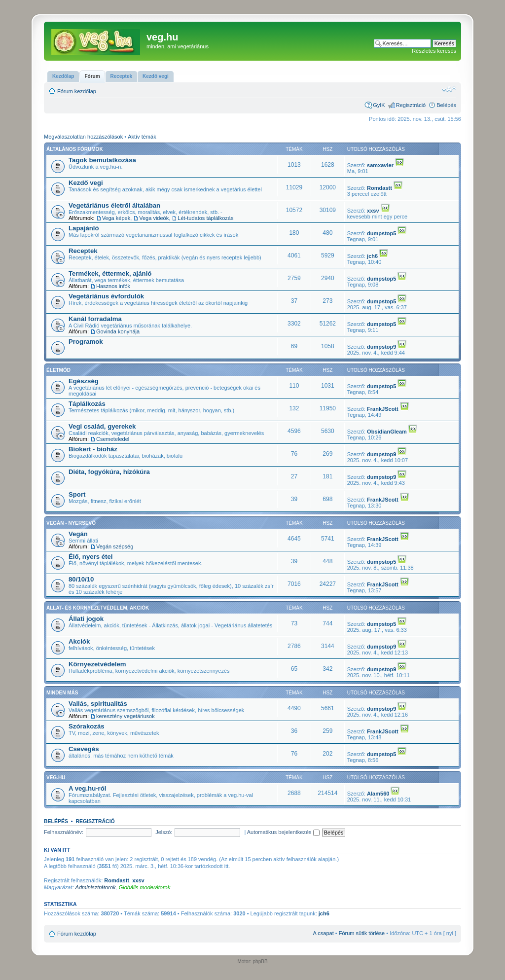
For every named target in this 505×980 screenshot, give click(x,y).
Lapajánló (84, 228)
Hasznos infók (113, 286)
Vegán (78, 534)
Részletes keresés (434, 51)
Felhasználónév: (64, 832)
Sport (77, 494)
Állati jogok (86, 619)
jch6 (372, 256)
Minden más (62, 693)
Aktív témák (142, 137)
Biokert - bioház (93, 449)
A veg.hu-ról (87, 788)
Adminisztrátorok (96, 887)
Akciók (79, 641)
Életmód (58, 370)
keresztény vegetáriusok (126, 716)
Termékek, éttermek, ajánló (110, 273)
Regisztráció (411, 105)
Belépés (446, 105)
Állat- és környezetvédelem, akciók (98, 608)
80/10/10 (81, 579)
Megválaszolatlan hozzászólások (83, 137)
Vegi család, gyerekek (102, 426)
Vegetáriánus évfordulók (106, 296)
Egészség (84, 381)
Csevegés (84, 749)
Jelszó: (164, 832)
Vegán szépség (115, 546)
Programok (86, 342)
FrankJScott (383, 409)
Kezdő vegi (86, 183)
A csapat (324, 933)
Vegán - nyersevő (71, 523)
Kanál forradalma (95, 319)
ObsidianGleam (387, 432)
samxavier (380, 165)
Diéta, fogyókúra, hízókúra (109, 472)
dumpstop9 (381, 347)
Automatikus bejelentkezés (283, 832)
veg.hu (56, 778)
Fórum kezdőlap (77, 91)
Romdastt (379, 188)
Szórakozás (87, 726)
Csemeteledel (113, 439)
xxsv (373, 211)
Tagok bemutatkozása (102, 160)
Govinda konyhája (118, 331)
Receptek (83, 251)
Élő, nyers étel (90, 557)
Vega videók (154, 218)
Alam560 (378, 794)
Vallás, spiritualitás (98, 704)
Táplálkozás (87, 404)
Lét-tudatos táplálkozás (205, 218)
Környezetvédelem (97, 664)
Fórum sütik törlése (362, 933)
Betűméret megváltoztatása (449, 89)
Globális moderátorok (145, 887)
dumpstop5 (381, 233)
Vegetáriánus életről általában (114, 205)
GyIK (379, 105)
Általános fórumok (75, 149)
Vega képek (116, 218)
